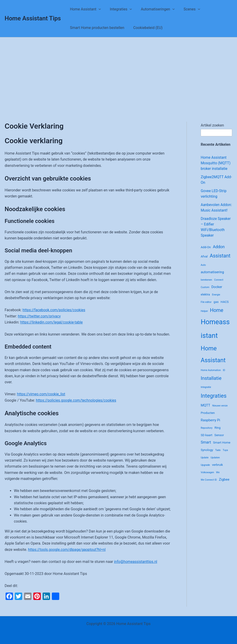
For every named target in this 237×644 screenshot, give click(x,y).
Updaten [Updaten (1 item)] (215, 463)
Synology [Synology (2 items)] (207, 455)
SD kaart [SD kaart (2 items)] (206, 441)
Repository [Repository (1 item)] (207, 433)
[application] (98, 9)
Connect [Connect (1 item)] (219, 285)
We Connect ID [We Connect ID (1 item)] (209, 485)
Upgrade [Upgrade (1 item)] (205, 471)
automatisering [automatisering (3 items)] (212, 278)
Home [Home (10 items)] (217, 316)
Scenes (187, 9)
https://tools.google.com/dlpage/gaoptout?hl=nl (68, 550)
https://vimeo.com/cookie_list (42, 394)
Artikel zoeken (212, 125)
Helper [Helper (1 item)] (204, 317)
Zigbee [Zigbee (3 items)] (224, 485)
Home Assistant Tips (33, 18)
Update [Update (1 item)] (205, 463)
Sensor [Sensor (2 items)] (219, 441)
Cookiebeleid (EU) (146, 28)
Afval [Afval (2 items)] (204, 262)
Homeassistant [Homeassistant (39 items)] (215, 334)
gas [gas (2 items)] (216, 307)
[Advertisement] (118, 72)
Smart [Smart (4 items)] (206, 448)
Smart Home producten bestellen (96, 28)
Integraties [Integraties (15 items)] (214, 401)
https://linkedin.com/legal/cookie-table (52, 322)
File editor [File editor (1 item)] (206, 308)
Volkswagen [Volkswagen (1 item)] (207, 478)
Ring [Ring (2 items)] (218, 433)
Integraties (119, 9)
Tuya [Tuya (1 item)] (225, 456)
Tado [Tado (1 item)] (218, 456)
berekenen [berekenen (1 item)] (206, 285)
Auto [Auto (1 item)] (203, 271)
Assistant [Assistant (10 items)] (220, 261)
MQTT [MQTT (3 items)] (205, 411)
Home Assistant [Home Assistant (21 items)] (213, 360)
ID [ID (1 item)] (224, 376)
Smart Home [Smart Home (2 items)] (222, 448)
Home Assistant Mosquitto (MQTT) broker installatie (216, 163)
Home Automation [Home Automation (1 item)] (211, 376)
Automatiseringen (154, 9)
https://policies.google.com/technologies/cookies (77, 400)
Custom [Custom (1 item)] (205, 293)
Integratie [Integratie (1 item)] (206, 393)
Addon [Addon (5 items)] (219, 252)
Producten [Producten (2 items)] (208, 418)
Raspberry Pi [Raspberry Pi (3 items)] (210, 426)
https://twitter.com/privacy (40, 316)
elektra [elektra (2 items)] (205, 300)
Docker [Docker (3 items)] (217, 292)
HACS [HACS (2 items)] (225, 307)
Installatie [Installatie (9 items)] (211, 384)
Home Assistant (85, 9)
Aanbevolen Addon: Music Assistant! (212, 210)
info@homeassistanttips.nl (136, 562)
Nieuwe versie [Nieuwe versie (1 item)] (220, 411)
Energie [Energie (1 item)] (216, 300)
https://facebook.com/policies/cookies (55, 310)
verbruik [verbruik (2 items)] (217, 470)
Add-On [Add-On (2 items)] (206, 253)
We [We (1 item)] (218, 478)
